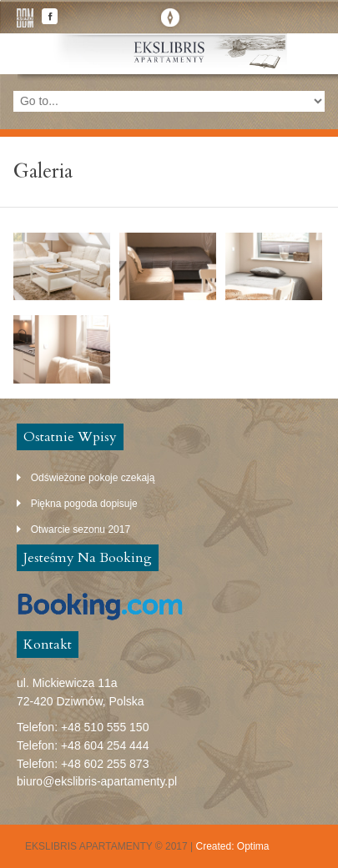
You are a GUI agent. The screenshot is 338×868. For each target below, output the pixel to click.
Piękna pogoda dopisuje (84, 504)
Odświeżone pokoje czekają (93, 478)
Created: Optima (233, 846)
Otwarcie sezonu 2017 (81, 529)
